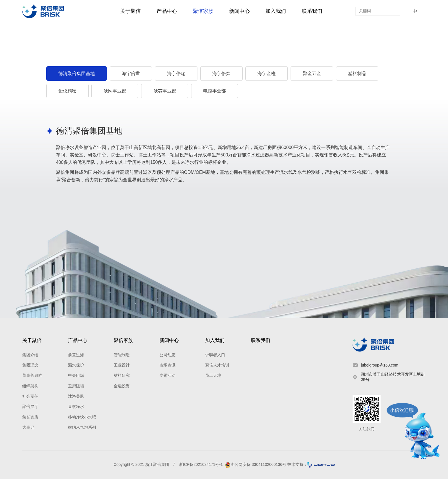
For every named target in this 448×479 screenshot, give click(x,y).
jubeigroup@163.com (380, 365)
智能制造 (122, 355)
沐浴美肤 (76, 396)
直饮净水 (76, 407)
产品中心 (167, 11)
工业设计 (122, 365)
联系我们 (312, 11)
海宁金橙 (267, 74)
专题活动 (167, 376)
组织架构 (30, 386)
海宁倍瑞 (176, 74)
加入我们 (276, 11)
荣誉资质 (30, 417)
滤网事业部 (115, 91)
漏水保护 (76, 365)
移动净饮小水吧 (82, 417)
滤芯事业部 (165, 91)
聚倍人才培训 (217, 365)
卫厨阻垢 (76, 386)
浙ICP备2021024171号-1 (201, 465)
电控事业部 (215, 91)
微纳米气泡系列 (82, 427)
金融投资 (122, 386)
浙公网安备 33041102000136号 (256, 465)
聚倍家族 (203, 11)
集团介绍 (30, 355)
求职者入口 (215, 355)
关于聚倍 (131, 11)
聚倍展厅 (30, 407)
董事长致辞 (32, 376)
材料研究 (122, 376)
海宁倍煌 (221, 74)
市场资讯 (167, 365)
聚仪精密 (67, 91)
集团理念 (30, 365)
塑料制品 (357, 74)
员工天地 (213, 376)
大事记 (28, 427)
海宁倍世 (131, 74)
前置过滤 (76, 355)
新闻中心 (239, 11)
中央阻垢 (76, 376)
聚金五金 (312, 74)
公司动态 (167, 355)
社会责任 (30, 396)
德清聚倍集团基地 (77, 74)
